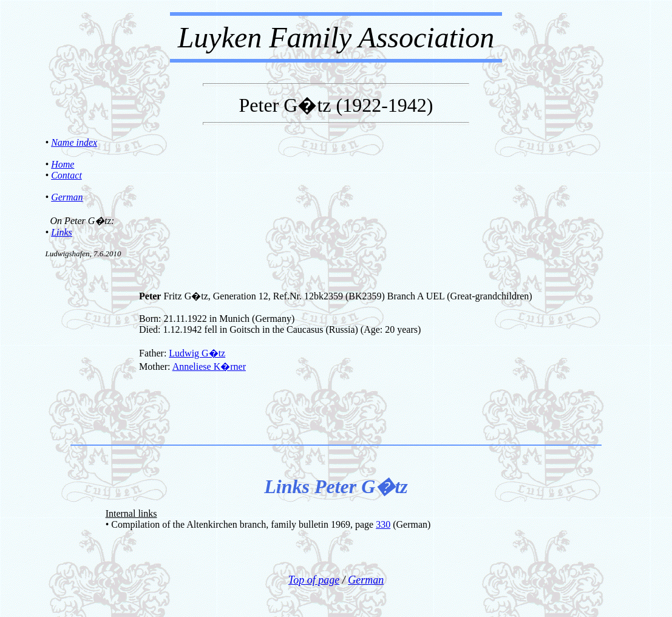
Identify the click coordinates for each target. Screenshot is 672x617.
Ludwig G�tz (197, 353)
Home (63, 164)
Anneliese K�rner (209, 366)
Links (62, 232)
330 (383, 524)
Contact (66, 175)
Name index (74, 142)
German (67, 197)
